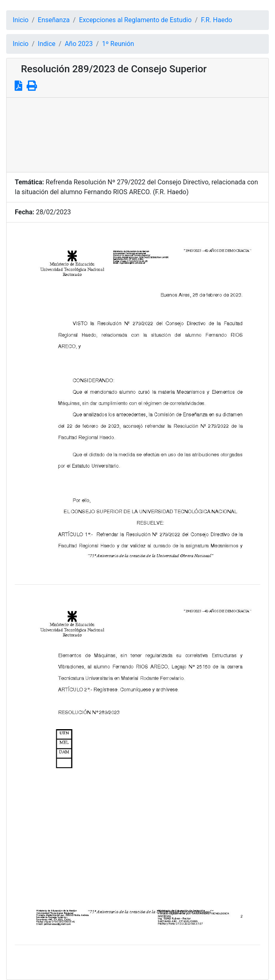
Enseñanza (54, 20)
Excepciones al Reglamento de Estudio (135, 20)
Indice (47, 44)
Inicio (21, 20)
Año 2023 (79, 44)
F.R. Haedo (217, 20)
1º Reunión (118, 44)
